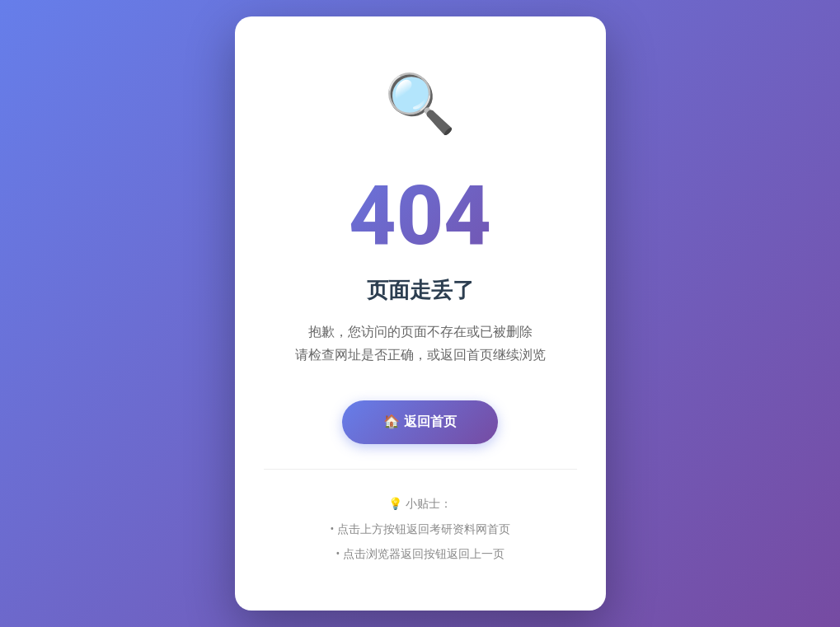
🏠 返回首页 (420, 421)
